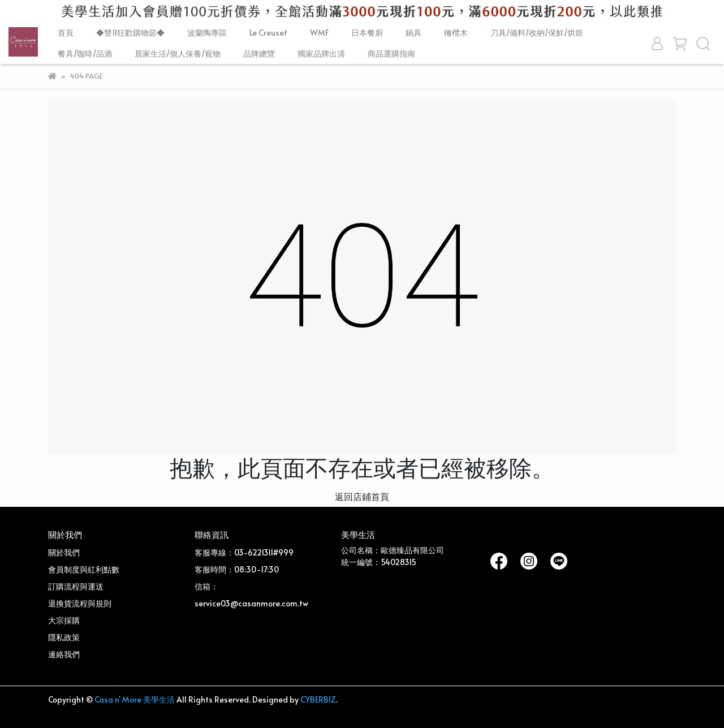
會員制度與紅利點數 (84, 569)
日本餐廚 (367, 33)
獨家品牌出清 (321, 53)
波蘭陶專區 (207, 33)
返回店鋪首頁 (362, 496)
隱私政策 (64, 637)
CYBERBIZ (318, 699)
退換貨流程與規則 (80, 603)
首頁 (66, 33)
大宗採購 (64, 620)
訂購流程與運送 (76, 586)
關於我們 (64, 552)
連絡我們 (64, 654)
